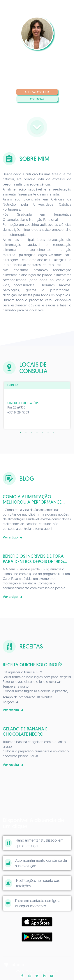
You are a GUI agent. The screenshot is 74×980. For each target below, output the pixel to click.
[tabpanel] (37, 405)
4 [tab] (37, 432)
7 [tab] (54, 432)
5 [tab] (43, 432)
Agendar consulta (37, 92)
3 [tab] (31, 432)
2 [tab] (26, 432)
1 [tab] (20, 432)
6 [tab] (48, 432)
